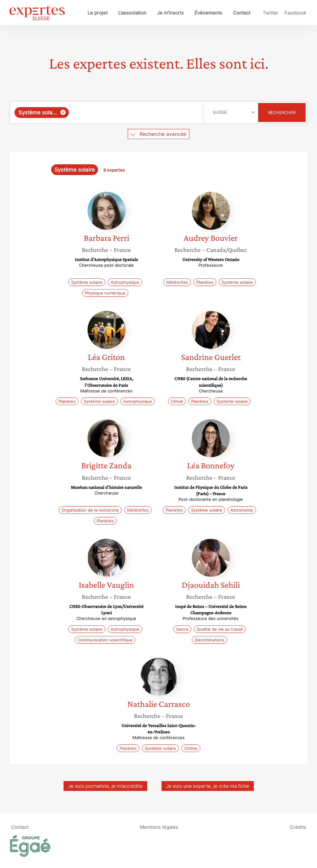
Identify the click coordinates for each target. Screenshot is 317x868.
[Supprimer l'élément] (63, 112)
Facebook (295, 13)
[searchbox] (134, 112)
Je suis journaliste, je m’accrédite (105, 786)
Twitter (271, 13)
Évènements (208, 13)
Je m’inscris (170, 13)
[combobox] (107, 112)
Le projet (98, 13)
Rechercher (282, 112)
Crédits (298, 827)
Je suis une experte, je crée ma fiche (208, 786)
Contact (242, 13)
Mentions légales (159, 827)
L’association (132, 13)
